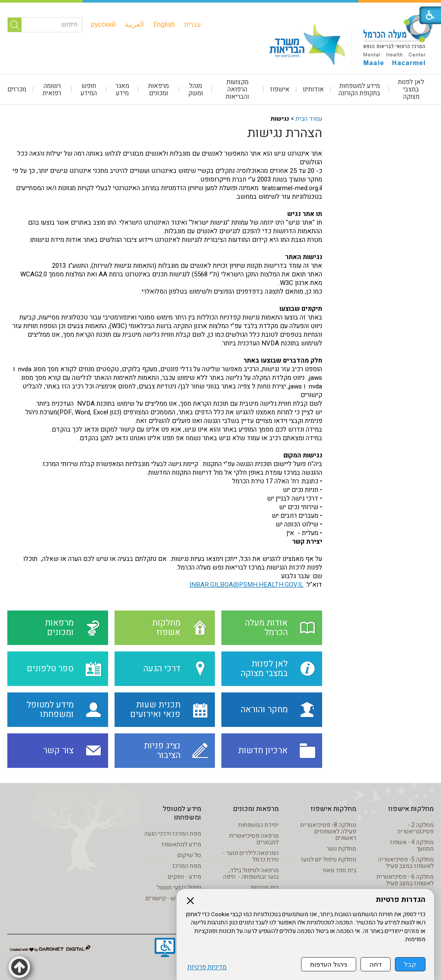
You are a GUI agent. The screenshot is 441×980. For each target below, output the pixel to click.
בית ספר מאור (339, 870)
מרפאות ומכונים (158, 89)
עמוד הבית (309, 119)
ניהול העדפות (329, 964)
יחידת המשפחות (258, 825)
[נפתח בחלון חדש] (165, 949)
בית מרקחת (265, 888)
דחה (376, 964)
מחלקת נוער (341, 849)
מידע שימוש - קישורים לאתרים (173, 902)
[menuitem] (193, 25)
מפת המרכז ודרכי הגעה (173, 834)
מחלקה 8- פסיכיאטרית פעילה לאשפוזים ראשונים (328, 831)
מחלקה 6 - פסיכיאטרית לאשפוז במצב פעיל (405, 880)
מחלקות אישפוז (411, 809)
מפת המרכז (187, 866)
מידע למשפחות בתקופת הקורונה (359, 89)
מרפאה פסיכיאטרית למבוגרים (254, 839)
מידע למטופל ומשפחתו (182, 813)
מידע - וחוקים (185, 877)
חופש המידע (89, 89)
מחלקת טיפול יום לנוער (328, 859)
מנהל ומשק (196, 89)
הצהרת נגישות (285, 133)
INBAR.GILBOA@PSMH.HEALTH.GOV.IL (247, 585)
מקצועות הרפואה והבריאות (237, 89)
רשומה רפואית (52, 89)
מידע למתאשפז (181, 844)
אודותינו (313, 89)
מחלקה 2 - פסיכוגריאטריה (415, 828)
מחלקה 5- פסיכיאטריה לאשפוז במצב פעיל (406, 863)
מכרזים (17, 89)
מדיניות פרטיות (207, 967)
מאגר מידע (122, 89)
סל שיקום (189, 855)
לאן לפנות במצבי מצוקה (411, 89)
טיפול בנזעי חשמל (179, 888)
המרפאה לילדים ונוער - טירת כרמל (251, 856)
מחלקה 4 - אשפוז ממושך (412, 845)
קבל (410, 964)
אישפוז (280, 89)
